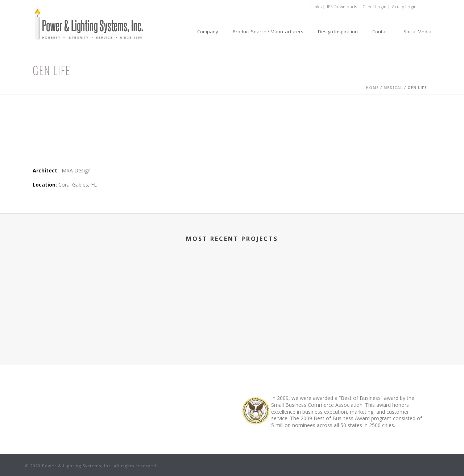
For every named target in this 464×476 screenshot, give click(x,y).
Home (372, 88)
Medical (393, 88)
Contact (381, 32)
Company (208, 32)
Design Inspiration (338, 32)
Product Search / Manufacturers (268, 32)
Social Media (417, 32)
